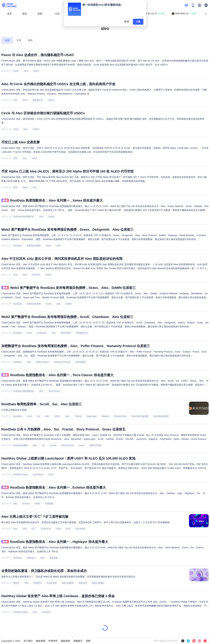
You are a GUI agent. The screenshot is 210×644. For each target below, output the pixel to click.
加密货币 (38, 583)
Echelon (26, 504)
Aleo (26, 71)
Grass (49, 246)
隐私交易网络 (68, 583)
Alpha (25, 187)
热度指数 (49, 504)
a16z (15, 275)
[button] (206, 5)
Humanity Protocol (62, 362)
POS (68, 529)
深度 (41, 14)
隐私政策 (65, 641)
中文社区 (36, 275)
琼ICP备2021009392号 (166, 641)
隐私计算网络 (98, 583)
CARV (57, 416)
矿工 (34, 529)
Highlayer (31, 558)
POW (58, 529)
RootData (17, 246)
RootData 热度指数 (140, 416)
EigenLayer (92, 416)
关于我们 (28, 641)
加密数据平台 (82, 333)
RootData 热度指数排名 (24, 217)
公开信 (48, 275)
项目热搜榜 (66, 333)
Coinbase (46, 612)
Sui (38, 416)
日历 (57, 14)
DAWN (69, 304)
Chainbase (42, 333)
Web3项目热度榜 (161, 416)
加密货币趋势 (95, 445)
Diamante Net (120, 416)
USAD (36, 71)
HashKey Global (20, 474)
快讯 (25, 14)
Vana (67, 416)
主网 (24, 529)
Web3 (37, 504)
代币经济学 (46, 529)
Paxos (16, 71)
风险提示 (78, 641)
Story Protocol (68, 445)
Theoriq (78, 416)
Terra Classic (54, 391)
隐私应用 (83, 583)
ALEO (34, 158)
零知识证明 (52, 583)
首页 (10, 14)
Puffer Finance (42, 362)
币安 (15, 158)
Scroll (29, 333)
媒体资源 (41, 641)
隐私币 (16, 583)
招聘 (88, 641)
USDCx (51, 100)
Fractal (53, 445)
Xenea (51, 217)
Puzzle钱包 (80, 529)
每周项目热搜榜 (34, 246)
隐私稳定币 (38, 100)
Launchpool (38, 474)
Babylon (105, 416)
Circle (25, 100)
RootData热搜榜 (20, 445)
